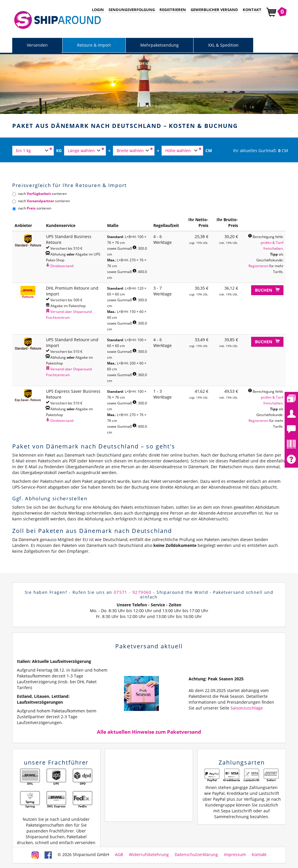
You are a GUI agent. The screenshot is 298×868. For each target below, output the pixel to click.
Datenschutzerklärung (196, 854)
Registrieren (173, 10)
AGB (119, 854)
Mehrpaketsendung (159, 45)
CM (209, 150)
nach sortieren (39, 194)
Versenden (37, 45)
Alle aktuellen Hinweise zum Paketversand (149, 732)
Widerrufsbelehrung (149, 854)
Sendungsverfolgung (132, 10)
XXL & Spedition (223, 45)
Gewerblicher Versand (214, 10)
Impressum (235, 854)
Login (98, 10)
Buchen (267, 290)
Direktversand (60, 266)
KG (59, 150)
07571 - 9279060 (133, 592)
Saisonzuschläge (247, 708)
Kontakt (252, 10)
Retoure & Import (94, 45)
